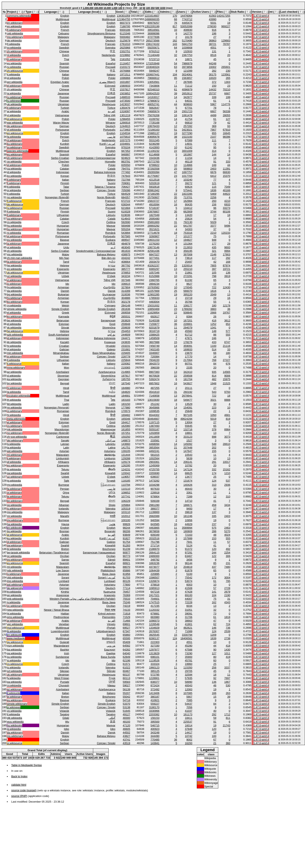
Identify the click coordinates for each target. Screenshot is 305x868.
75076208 (154, 115)
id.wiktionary (14, 338)
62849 (127, 657)
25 (176, 169)
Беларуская (108, 320)
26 (215, 317)
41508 (189, 588)
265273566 (153, 41)
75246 (127, 602)
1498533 (125, 97)
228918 (155, 493)
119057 (126, 477)
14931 (189, 144)
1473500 (125, 101)
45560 (189, 331)
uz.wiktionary (15, 477)
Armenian (63, 287)
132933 (188, 51)
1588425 (154, 335)
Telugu (65, 469)
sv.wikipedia (14, 48)
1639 (213, 638)
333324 (155, 664)
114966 (188, 165)
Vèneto (111, 624)
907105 (188, 415)
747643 (126, 176)
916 (214, 30)
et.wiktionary (14, 422)
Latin (66, 448)
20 (229, 55)
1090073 (154, 621)
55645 (189, 426)
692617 (155, 317)
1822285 (187, 194)
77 (215, 180)
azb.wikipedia (15, 335)
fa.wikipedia (14, 137)
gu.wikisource (15, 642)
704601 (155, 599)
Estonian (64, 324)
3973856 (187, 67)
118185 (126, 481)
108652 (126, 493)
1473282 (154, 481)
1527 (189, 440)
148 (214, 331)
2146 (213, 254)
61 (176, 89)
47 (176, 172)
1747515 (154, 602)
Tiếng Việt (110, 115)
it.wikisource (14, 364)
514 (214, 349)
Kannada (64, 317)
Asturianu (110, 451)
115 (214, 187)
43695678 (154, 137)
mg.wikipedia (15, 512)
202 (214, 448)
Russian (64, 67)
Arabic (65, 111)
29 (229, 244)
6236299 (154, 144)
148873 (126, 440)
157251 (126, 433)
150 (214, 86)
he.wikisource (15, 331)
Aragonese (63, 595)
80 (215, 657)
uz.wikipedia (14, 276)
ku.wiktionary (15, 144)
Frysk (112, 678)
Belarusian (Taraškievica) (54, 553)
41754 (189, 119)
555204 (126, 229)
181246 (188, 516)
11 (176, 86)
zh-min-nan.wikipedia (19, 258)
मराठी (113, 516)
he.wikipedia (14, 265)
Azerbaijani (62, 372)
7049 (227, 187)
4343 (227, 602)
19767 (227, 313)
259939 (126, 328)
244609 (126, 335)
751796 (155, 542)
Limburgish (63, 458)
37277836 (154, 37)
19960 (189, 664)
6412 (213, 176)
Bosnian (64, 531)
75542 (189, 578)
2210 (213, 233)
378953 (126, 273)
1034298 (154, 485)
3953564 (154, 448)
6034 (189, 606)
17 (176, 201)
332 (214, 469)
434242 (126, 258)
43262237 (154, 265)
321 (214, 251)
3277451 (154, 258)
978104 (126, 147)
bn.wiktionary (15, 501)
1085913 (154, 588)
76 (176, 23)
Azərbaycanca (107, 372)
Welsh (65, 305)
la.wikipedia (14, 448)
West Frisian (62, 678)
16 (176, 115)
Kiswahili (110, 473)
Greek (66, 86)
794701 (126, 169)
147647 (188, 451)
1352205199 (152, 26)
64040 (127, 653)
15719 (189, 298)
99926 (127, 524)
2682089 (154, 516)
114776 (226, 104)
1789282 (187, 309)
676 (228, 364)
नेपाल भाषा (110, 610)
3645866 (154, 408)
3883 (213, 309)
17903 (227, 254)
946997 (126, 154)
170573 (126, 411)
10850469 (154, 309)
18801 (189, 433)
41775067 (154, 176)
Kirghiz (65, 592)
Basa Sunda (108, 657)
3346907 (154, 353)
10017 (227, 462)
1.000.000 (88, 8)
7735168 (154, 123)
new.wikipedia (15, 610)
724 (228, 624)
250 (153, 8)
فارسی (111, 137)
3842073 (154, 364)
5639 (189, 458)
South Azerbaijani (59, 335)
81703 (127, 578)
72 (215, 144)
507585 (126, 236)
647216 (155, 592)
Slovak (65, 328)
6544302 (154, 415)
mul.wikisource (16, 628)
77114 (127, 588)
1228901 (154, 678)
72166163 (154, 130)
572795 (155, 675)
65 (215, 280)
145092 (188, 444)
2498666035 (152, 19)
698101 (155, 657)
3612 (227, 320)
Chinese (64, 51)
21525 (227, 383)
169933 (188, 349)
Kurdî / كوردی (107, 144)
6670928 (154, 376)
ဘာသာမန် (110, 367)
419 (228, 657)
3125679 (125, 41)
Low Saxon (62, 570)
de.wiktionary (15, 126)
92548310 (154, 89)
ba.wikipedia (14, 650)
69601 (127, 624)
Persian (65, 137)
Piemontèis (109, 617)
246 (214, 338)
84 (215, 364)
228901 (188, 324)
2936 (227, 485)
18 (229, 215)
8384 (189, 317)
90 (215, 650)
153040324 (153, 67)
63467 (189, 556)
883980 (155, 617)
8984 (227, 429)
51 (176, 130)
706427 (126, 187)
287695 (188, 82)
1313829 (154, 653)
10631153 (154, 240)
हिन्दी (113, 388)
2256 (213, 197)
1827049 (154, 215)
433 (214, 342)
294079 (188, 328)
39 (176, 93)
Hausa (65, 524)
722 (214, 287)
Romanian (63, 233)
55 (215, 302)
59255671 (154, 48)
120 (214, 549)
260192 (188, 392)
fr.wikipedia (13, 44)
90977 (127, 553)
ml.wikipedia (14, 567)
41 (215, 501)
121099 (188, 71)
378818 (155, 585)
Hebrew (64, 265)
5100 (189, 574)
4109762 (154, 119)
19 (229, 23)
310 (214, 485)
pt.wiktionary (14, 236)
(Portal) (111, 628)
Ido (67, 284)
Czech (65, 222)
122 (214, 556)
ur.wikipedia (14, 247)
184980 (126, 388)
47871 (189, 338)
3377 (213, 226)
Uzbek (65, 276)
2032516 (154, 538)
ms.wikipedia (14, 254)
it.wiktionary (14, 180)
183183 (126, 400)
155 (214, 451)
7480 (227, 567)
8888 (227, 400)
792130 (188, 222)
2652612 (187, 93)
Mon (67, 368)
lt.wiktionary (14, 215)
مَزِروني (111, 646)
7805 (213, 265)
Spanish (64, 63)
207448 (188, 448)
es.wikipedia (14, 63)
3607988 (154, 342)
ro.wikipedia (14, 233)
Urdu (66, 247)
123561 (226, 74)
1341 (213, 328)
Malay (65, 254)
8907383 (154, 372)
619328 (126, 212)
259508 (188, 376)
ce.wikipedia (14, 162)
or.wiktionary (14, 493)
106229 (126, 501)
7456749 (154, 346)
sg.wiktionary (15, 560)
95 (176, 78)
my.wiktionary (15, 520)
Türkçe (111, 108)
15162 (227, 469)
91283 (127, 545)
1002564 (154, 458)
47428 (189, 592)
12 (176, 126)
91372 (189, 549)
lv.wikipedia (14, 444)
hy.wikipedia (14, 287)
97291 (189, 553)
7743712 (187, 19)
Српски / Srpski (106, 190)
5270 (227, 531)
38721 (213, 44)
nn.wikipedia (14, 408)
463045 (126, 247)
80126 (127, 581)
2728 (227, 588)
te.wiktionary (14, 496)
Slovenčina (109, 328)
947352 (126, 151)
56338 (227, 111)
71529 (127, 617)
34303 (189, 229)
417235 (155, 606)
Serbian (64, 190)
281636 (126, 309)
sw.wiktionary (15, 545)
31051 (189, 610)
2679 (227, 592)
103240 (188, 180)
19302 (213, 67)
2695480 (154, 219)
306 (228, 556)
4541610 (154, 392)
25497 (189, 262)
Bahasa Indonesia (105, 172)
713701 (188, 197)
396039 (155, 368)
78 (215, 108)
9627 (189, 284)
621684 (126, 208)
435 (214, 247)
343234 (126, 276)
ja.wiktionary (14, 244)
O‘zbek (111, 276)
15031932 (154, 305)
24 (176, 111)
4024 (227, 535)
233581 (155, 440)
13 (176, 254)
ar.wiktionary (14, 621)
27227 (227, 360)
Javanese (63, 574)
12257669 (154, 291)
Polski (112, 78)
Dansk (112, 291)
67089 (189, 140)
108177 (188, 305)
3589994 (187, 528)
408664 (126, 262)
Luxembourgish (60, 631)
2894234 (154, 284)
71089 (189, 631)
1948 (213, 383)
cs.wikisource (15, 664)
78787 (227, 44)
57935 (189, 678)
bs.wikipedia (14, 531)
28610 (227, 444)
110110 (126, 489)
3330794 (187, 635)
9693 (227, 247)
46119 (189, 162)
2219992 (125, 55)
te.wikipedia (14, 469)
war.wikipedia (15, 123)
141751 (126, 448)
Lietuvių (111, 215)
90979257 (154, 23)
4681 (227, 415)
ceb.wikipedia (15, 33)
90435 (189, 204)
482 (214, 379)
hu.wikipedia (14, 226)
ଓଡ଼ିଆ (112, 492)
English (65, 16)
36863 (213, 41)
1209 (213, 635)
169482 (126, 415)
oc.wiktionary (15, 606)
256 (214, 668)
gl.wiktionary (14, 542)
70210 (227, 89)
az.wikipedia (14, 372)
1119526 (154, 660)
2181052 (125, 59)
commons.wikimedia (19, 16)
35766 (189, 302)
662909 (188, 212)
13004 (189, 422)
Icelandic (64, 509)
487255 (155, 388)
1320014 (187, 265)
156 (214, 204)
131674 (188, 481)
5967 (213, 104)
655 (214, 133)
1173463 (125, 130)
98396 (227, 137)
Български (109, 294)
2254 (227, 553)
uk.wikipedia (14, 104)
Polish (66, 78)
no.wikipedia (14, 197)
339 (214, 97)
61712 (189, 335)
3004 (227, 578)
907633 (155, 489)
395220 (188, 294)
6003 (189, 585)
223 (214, 408)
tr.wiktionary (14, 108)
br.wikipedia (14, 549)
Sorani (65, 578)
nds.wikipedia (15, 570)
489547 (126, 240)
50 (144, 8)
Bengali (65, 383)
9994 (227, 251)
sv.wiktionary (14, 147)
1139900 (154, 512)
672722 (126, 201)
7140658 (154, 396)
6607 (213, 111)
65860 (127, 635)
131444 (126, 455)
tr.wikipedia (13, 194)
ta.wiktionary (14, 262)
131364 (188, 244)
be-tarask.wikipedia (18, 553)
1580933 (125, 86)
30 (215, 404)
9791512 (154, 51)
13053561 (154, 82)
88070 (127, 567)
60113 (127, 678)
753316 (188, 233)
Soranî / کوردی (107, 578)
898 (214, 437)
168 (228, 262)
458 (214, 505)
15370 (227, 176)
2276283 (154, 244)
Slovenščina (108, 376)
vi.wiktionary (14, 280)
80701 (189, 364)
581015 (155, 455)
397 (214, 269)
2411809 (154, 437)
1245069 (154, 465)
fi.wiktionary (14, 183)
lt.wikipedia (13, 360)
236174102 (153, 44)
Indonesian (63, 172)
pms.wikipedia (15, 617)
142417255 (223, 16)
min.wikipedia (15, 353)
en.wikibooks (14, 528)
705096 (126, 190)
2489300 (154, 556)
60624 (189, 187)
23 (229, 86)
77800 (127, 585)
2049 (213, 294)
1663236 (154, 563)
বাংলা (112, 383)
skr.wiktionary (15, 440)
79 (215, 123)
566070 (188, 291)
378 (214, 429)
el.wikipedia (14, 313)
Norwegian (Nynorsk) (56, 408)
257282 (188, 126)
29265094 (154, 172)
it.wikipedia (13, 74)
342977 (188, 97)
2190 (227, 595)
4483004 (154, 302)
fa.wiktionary (14, 489)
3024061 (187, 74)
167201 (188, 320)
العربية (112, 111)
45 (215, 59)
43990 (213, 19)
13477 (189, 477)
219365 (126, 368)
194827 (188, 240)
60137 (127, 675)
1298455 (125, 119)
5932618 (154, 187)
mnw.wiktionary (16, 368)
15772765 (154, 162)
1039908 (187, 48)
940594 (155, 520)
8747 (227, 342)
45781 (189, 660)
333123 (188, 437)
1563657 (187, 78)
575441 (188, 190)
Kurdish (65, 144)
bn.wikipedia (14, 383)
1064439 (154, 570)
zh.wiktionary (15, 51)
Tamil (66, 262)
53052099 (186, 26)
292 (228, 258)
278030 (212, 26)
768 (214, 360)
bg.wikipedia (14, 294)
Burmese (64, 485)
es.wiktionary (15, 154)
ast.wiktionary (15, 585)
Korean (65, 176)
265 (228, 78)
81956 (127, 574)
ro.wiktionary (14, 411)
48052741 (154, 104)
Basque (65, 240)
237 (214, 524)
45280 (189, 646)
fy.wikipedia (14, 678)
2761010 (125, 44)
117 (214, 258)
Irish (67, 653)
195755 (126, 379)
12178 (227, 305)
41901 (189, 624)
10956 (189, 520)
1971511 (125, 74)
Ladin (66, 404)
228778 (126, 357)
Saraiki (65, 440)
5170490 (187, 41)
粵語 (113, 436)
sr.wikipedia (14, 190)
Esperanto (63, 269)
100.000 (99, 8)
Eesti (112, 324)
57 (229, 542)
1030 (163, 8)
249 (214, 165)
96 (215, 208)
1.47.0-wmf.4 (261, 16)
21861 (189, 273)
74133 (127, 610)
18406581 (186, 638)
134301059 (123, 16)
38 (176, 137)
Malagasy (63, 37)
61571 (127, 664)
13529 (189, 404)
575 (214, 528)
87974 (227, 265)
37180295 (154, 194)
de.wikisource (15, 204)
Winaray (110, 123)
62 (215, 624)
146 (214, 628)
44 (176, 104)
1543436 (154, 158)
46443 (189, 489)
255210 (188, 269)
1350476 (125, 108)
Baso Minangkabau (104, 353)
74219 (127, 606)
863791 (126, 162)
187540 (126, 383)
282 (214, 71)
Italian (65, 74)
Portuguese (62, 130)
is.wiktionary (14, 509)
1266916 (125, 123)
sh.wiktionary (15, 158)
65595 (127, 638)
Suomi (112, 183)
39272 (189, 183)
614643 (126, 219)
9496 (227, 226)
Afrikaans (63, 462)
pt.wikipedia (14, 130)
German (64, 41)
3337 (227, 668)
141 (214, 592)
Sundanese (62, 657)
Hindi (66, 388)
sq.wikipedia (14, 505)
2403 (213, 169)
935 (214, 372)
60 (215, 660)
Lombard (64, 581)
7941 (189, 542)
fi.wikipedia (13, 212)
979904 (155, 496)
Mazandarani (61, 646)
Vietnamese (62, 115)
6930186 (125, 30)
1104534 (125, 133)
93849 (127, 535)
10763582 (154, 287)
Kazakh (65, 342)
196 (214, 33)
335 (214, 516)
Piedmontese (61, 617)
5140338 (154, 320)
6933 (227, 204)
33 (176, 30)
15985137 (154, 133)
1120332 (154, 610)
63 (176, 67)
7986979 (187, 63)
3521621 (154, 229)
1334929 (154, 628)
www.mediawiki (16, 638)
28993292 (154, 226)
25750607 (154, 197)
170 (175, 16)
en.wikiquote (14, 635)
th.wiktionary (14, 59)
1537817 (125, 89)
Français (110, 30)
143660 (126, 444)
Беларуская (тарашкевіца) (99, 553)
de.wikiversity (15, 588)
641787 (188, 226)
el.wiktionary (14, 86)
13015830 (154, 400)
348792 (155, 560)
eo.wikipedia (14, 269)
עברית (112, 265)
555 (228, 335)
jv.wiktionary (14, 574)
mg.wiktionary (15, 37)
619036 (126, 215)
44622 (227, 194)
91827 (127, 538)
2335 (189, 368)
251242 (155, 404)
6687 (227, 93)
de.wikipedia (14, 41)
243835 (126, 342)
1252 (213, 324)
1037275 (125, 140)
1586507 (154, 578)
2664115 (154, 553)
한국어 (111, 176)
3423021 (187, 130)
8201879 (154, 328)
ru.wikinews (14, 101)
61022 (127, 668)
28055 (227, 115)
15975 (227, 379)
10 (141, 8)
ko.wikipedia (14, 176)
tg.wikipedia (14, 481)
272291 (188, 276)
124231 (126, 469)
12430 (227, 287)
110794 (126, 485)
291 (214, 462)
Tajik (67, 481)
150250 (126, 437)
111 (214, 140)
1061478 (187, 115)
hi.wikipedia (14, 415)
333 (228, 162)
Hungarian (63, 226)
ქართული (109, 379)
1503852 (125, 93)
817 (175, 26)
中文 (113, 51)
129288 (126, 458)
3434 (227, 505)
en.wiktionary (15, 23)
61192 (189, 280)
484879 (126, 244)
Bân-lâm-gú (108, 258)
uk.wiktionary (15, 675)
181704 (188, 379)
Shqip (112, 505)
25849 (189, 411)
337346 (126, 280)
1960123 (154, 668)
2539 (227, 631)
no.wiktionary (15, 433)
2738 (227, 638)
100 (120, 8)
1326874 (154, 581)
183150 (126, 404)
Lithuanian (63, 215)
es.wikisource (15, 563)
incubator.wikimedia (19, 396)
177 (214, 244)
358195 (188, 251)
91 (215, 162)
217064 (188, 360)
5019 (213, 419)
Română (110, 233)
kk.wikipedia (14, 342)
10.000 (107, 8)
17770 (189, 357)
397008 (188, 254)
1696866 (125, 78)
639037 (155, 477)
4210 (227, 201)
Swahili (65, 473)
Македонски (108, 429)
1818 (227, 617)
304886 (126, 298)
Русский (110, 67)
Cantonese (63, 437)
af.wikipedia (14, 462)
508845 (188, 313)
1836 (213, 190)
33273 (227, 208)
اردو (113, 247)
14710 (189, 501)
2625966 (125, 48)
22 (176, 151)
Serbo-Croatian (60, 158)
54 (176, 63)
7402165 (154, 349)
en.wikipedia (14, 26)
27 (215, 37)
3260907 (154, 236)
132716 (188, 429)
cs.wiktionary (14, 426)
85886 (127, 570)
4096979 (187, 89)
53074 (189, 581)
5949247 (154, 71)
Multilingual (62, 19)
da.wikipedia (14, 291)
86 (215, 335)
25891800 (154, 222)
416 (214, 320)
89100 (189, 595)
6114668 (154, 154)
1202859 (154, 433)
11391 (227, 169)
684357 (126, 197)
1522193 (187, 137)
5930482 (125, 37)
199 (228, 97)
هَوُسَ (112, 524)
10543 (189, 455)
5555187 (154, 429)
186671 (188, 505)
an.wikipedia (14, 595)
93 (229, 126)
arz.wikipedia (15, 82)
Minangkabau (61, 353)
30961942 (154, 190)
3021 (213, 400)
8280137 (154, 638)
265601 (226, 67)
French (65, 30)
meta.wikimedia (16, 419)
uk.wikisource (15, 273)
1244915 (125, 126)
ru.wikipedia (14, 67)
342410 (188, 372)
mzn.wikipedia (15, 646)
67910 (227, 130)
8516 (213, 55)
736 (228, 628)
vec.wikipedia (15, 624)
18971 (189, 59)
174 (214, 473)
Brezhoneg (109, 549)
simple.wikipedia (17, 309)
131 (214, 51)
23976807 (154, 212)
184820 (126, 392)
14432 (213, 89)
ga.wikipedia (14, 653)
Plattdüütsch (108, 570)
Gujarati (65, 642)
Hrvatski (110, 346)
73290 (189, 653)
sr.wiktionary (14, 357)
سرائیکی (110, 440)
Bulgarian (63, 294)
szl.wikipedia (14, 671)
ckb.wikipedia (15, 578)
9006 (227, 376)
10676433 (154, 126)
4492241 (154, 451)
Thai (67, 59)
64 (176, 48)
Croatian (64, 346)
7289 (189, 496)
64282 (127, 650)
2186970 (154, 549)
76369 (127, 595)
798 (214, 276)
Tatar (66, 187)
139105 (126, 451)
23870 (189, 353)
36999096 (154, 33)
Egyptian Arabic (60, 82)
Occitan (65, 556)
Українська (109, 104)
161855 (126, 429)
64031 (189, 101)
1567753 (187, 55)
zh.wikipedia (14, 89)
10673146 (154, 247)
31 (176, 222)
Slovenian (63, 376)
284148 (126, 305)
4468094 (154, 444)
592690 (126, 222)
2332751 (125, 51)
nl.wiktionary (14, 140)
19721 (227, 269)
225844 (126, 360)
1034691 (125, 144)
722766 (126, 180)
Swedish (64, 48)
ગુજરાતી (111, 642)
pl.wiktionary (14, 165)
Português (109, 130)
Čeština (111, 222)
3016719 (154, 331)
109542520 (153, 93)
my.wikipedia (14, 485)
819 (228, 419)
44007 (189, 599)
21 (176, 448)
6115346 (125, 33)
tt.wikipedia (13, 187)
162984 (188, 201)
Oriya (66, 493)
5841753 (187, 44)
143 (175, 44)
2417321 (154, 595)
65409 (127, 642)
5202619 (154, 183)
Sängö (111, 560)
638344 (126, 204)
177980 (126, 408)
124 (214, 481)
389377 (155, 509)
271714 (155, 545)
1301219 (125, 115)
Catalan (64, 169)
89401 (127, 560)
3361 (189, 493)
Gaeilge (111, 653)
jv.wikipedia (14, 602)
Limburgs (110, 458)
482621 (188, 628)
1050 (213, 415)
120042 (126, 473)
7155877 (154, 324)
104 (175, 74)
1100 (213, 346)
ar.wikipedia (14, 111)
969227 (226, 26)
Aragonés (110, 595)
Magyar (111, 226)
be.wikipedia (14, 320)
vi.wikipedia (14, 115)
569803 (188, 169)
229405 (126, 353)
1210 (227, 473)
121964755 (123, 19)
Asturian (64, 451)
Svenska (110, 48)
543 (214, 392)
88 (176, 419)
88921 (127, 563)
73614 (189, 258)
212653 (188, 247)
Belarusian (63, 320)
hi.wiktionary (14, 388)
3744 (213, 212)
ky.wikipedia (14, 592)
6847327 (154, 254)
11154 (189, 158)
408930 (188, 30)
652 (228, 324)
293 (214, 201)
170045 (188, 287)
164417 (126, 422)
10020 (213, 78)
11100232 (154, 151)
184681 (126, 396)
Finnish (65, 183)
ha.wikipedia (14, 524)
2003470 (154, 262)
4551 (213, 48)
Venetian (64, 624)
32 (176, 55)
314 (214, 151)
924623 (126, 158)
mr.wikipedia (14, 516)
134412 (188, 208)
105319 (126, 509)
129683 (226, 41)
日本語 (111, 93)
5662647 (154, 108)
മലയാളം (110, 455)
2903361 (154, 462)
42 (229, 123)
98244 (127, 528)
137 (214, 512)
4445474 (187, 23)
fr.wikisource (14, 201)
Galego (111, 349)
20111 (189, 388)
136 (228, 273)
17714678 (154, 233)
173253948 (153, 63)
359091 (188, 346)
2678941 (187, 396)
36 (229, 309)
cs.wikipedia (14, 222)
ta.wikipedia (14, 392)
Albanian (64, 505)
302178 (126, 302)
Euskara (110, 240)
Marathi (65, 516)
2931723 (187, 111)
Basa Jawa (109, 574)
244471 (126, 338)
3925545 (154, 635)
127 (228, 119)
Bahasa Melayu (106, 254)
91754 (127, 542)
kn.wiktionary (15, 317)
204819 (188, 567)
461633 (126, 251)
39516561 (154, 30)
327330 (155, 646)
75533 (127, 599)
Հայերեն (109, 287)
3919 (227, 276)
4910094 (154, 204)
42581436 (154, 251)
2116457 (125, 63)
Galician (64, 349)
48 (215, 535)
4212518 (154, 180)
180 (214, 305)
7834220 (154, 360)
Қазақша (110, 342)
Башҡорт (110, 650)
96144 (189, 563)
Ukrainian (63, 104)
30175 (213, 74)
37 (215, 229)
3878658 (154, 531)
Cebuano (64, 33)
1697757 (187, 172)
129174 (126, 462)
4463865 (154, 528)
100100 (126, 520)
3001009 (187, 151)
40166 (227, 190)
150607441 (153, 74)
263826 (126, 320)
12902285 (154, 294)
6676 (213, 172)
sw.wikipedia (14, 473)
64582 (127, 646)
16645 (227, 133)
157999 (188, 538)
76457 (127, 592)
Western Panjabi (59, 599)
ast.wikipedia (14, 451)
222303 (155, 642)
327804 (126, 287)
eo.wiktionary (15, 465)
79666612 (154, 78)
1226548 (154, 624)
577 (228, 331)
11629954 (154, 313)
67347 (127, 631)
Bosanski (110, 531)
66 (176, 19)
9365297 (154, 269)
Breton (65, 549)
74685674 (154, 111)
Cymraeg (110, 305)
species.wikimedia (18, 151)
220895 (155, 574)
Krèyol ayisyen (107, 614)
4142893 (154, 147)
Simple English (60, 309)
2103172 (125, 67)
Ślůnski (111, 671)
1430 (227, 650)
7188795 (125, 26)
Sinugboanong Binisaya (101, 33)
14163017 (154, 97)
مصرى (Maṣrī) (107, 82)
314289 (126, 291)
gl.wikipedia (14, 349)
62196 (127, 660)
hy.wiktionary (14, 298)
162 (175, 41)
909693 (188, 104)
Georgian (64, 379)
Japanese (63, 93)
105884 (126, 505)
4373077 (154, 567)
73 (215, 614)
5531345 (154, 140)
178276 (188, 342)
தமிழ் (112, 262)
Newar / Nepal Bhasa (57, 610)
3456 (189, 560)
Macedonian (62, 429)
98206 (127, 531)
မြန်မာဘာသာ (108, 485)
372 (214, 82)
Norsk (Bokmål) (106, 197)
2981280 (154, 505)
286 (214, 531)
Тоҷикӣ (111, 481)
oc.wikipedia (14, 556)
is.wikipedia (14, 668)
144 (214, 154)
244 (214, 553)
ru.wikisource (15, 208)
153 (214, 538)
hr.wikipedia (14, 346)
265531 (126, 317)
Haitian (65, 614)
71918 (127, 614)
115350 (188, 668)
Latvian (65, 444)
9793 (227, 392)
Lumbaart (110, 581)
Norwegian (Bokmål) (57, 197)
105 (214, 273)
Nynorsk (110, 408)
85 (215, 563)
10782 (189, 465)
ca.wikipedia (14, 169)
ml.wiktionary (15, 455)
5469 (213, 194)
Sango (65, 560)
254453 (126, 331)
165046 (126, 419)
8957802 (154, 383)
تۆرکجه (111, 335)
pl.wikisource (14, 119)
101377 (188, 236)
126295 (126, 465)
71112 (189, 86)
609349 (155, 535)
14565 (227, 372)
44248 (213, 63)
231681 (126, 349)
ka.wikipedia (14, 379)
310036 (126, 294)
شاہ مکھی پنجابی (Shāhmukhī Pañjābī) (92, 599)
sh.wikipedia (14, 251)
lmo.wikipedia (15, 581)
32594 (189, 675)
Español (110, 63)
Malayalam (63, 455)
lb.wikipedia (14, 631)
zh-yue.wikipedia (17, 437)
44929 (189, 524)
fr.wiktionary (14, 30)
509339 (155, 501)
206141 (188, 462)
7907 (213, 130)
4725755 (154, 469)
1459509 (154, 338)
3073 (227, 437)
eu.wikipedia (14, 240)
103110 (126, 512)
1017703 (187, 176)
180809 (188, 531)
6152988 (154, 276)
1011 (227, 653)
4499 (213, 115)
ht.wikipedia (14, 614)
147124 (188, 469)
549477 (188, 400)
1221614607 (152, 16)
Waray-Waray (61, 123)
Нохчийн (110, 162)
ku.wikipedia (14, 538)
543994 (126, 233)
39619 (189, 512)
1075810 (125, 137)
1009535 (154, 411)
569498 (126, 226)
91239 (127, 549)
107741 (126, 496)
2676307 (154, 631)
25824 (189, 219)
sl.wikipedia (14, 376)
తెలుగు (112, 469)
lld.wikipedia (14, 404)
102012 (126, 516)
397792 (126, 265)
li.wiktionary (14, 458)
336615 (126, 284)
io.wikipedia (14, 660)
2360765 (154, 280)
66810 (189, 123)
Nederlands (109, 55)
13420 (189, 215)
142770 (188, 33)
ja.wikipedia (14, 93)
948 (214, 240)
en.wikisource (15, 133)
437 (214, 567)
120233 (226, 233)
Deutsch (110, 41)
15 (215, 284)
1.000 (115, 8)
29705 (189, 671)
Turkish (65, 108)
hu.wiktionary (15, 229)
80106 (227, 212)
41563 (213, 16)
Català (111, 169)
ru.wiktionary (14, 97)
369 (214, 126)
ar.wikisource (15, 535)
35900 (189, 657)
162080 (126, 426)
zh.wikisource (15, 71)
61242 (189, 147)
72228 (189, 602)
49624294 (186, 419)
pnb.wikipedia (15, 599)
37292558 (154, 169)
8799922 (154, 165)
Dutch (66, 55)
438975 (126, 254)
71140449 (154, 55)
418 (228, 646)
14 (176, 97)
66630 (227, 172)
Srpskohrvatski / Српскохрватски (96, 158)
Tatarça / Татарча (105, 187)
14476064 (186, 16)
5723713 (154, 59)
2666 (213, 313)
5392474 (154, 379)
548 (214, 444)
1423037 (125, 104)
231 (228, 563)
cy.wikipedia (14, 305)
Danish (65, 291)
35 (176, 197)
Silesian (65, 671)
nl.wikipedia (14, 55)
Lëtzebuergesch (106, 631)
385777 (126, 269)
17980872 (154, 101)
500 (157, 8)
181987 (188, 154)
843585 (155, 524)
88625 (189, 473)
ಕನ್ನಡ (112, 316)
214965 (126, 372)
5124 (189, 545)
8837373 (125, 23)
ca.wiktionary (15, 219)
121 (214, 183)
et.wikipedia (14, 324)
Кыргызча (109, 592)
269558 (126, 313)
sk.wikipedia (14, 328)
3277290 (187, 133)
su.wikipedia (14, 657)
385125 (155, 671)
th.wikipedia (14, 400)
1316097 (125, 111)
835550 (126, 165)
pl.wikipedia (14, 78)
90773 (127, 556)
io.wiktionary (14, 284)
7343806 (154, 86)
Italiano (111, 74)
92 (215, 678)
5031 (213, 23)
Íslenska (110, 509)
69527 (127, 628)
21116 (227, 346)
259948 (126, 324)
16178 (189, 37)
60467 (127, 671)
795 (228, 581)
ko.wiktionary (15, 302)
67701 (189, 108)
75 (215, 236)
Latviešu (110, 444)
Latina (112, 448)
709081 (126, 183)
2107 (213, 137)
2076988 (125, 71)
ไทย (113, 59)
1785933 (154, 298)
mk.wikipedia (14, 429)
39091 (189, 614)
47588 (189, 650)
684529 (126, 194)
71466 (127, 621)
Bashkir (65, 650)
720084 (155, 357)
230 (228, 71)
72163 (189, 535)
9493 (189, 509)
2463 (227, 528)
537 (228, 481)
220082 (126, 364)
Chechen (64, 162)
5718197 (154, 208)
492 (228, 549)
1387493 (154, 426)
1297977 (154, 650)
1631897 (125, 82)
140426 (188, 485)
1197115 (154, 422)
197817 (126, 376)
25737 (213, 93)
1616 (213, 291)
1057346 (154, 273)
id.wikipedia (14, 172)
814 (214, 376)
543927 (188, 383)
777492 (126, 172)
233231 (126, 346)
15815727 (154, 201)
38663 (189, 621)
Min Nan (64, 258)
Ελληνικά (110, 86)
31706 (189, 617)
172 (214, 578)
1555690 (154, 473)
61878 (189, 570)
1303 (227, 82)
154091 (188, 408)
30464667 (154, 419)
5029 (213, 222)
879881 (155, 614)
